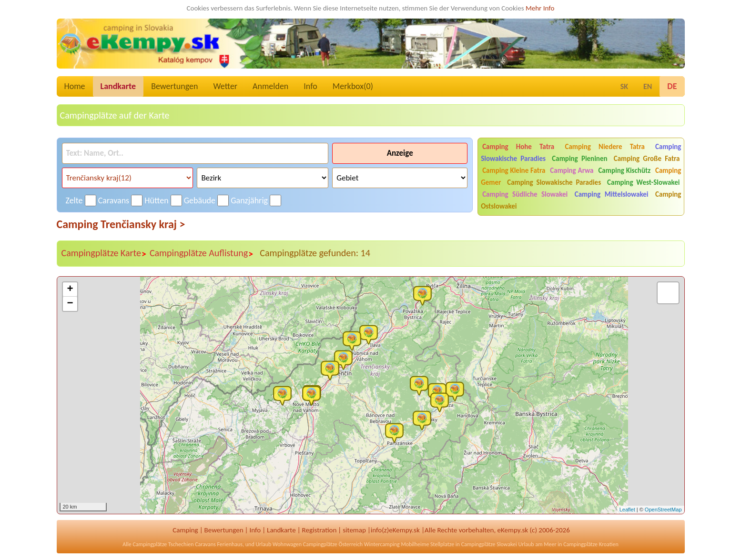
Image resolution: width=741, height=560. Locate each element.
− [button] (70, 304)
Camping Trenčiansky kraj (121, 224)
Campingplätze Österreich (333, 544)
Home (75, 86)
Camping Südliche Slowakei (525, 194)
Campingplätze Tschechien (163, 544)
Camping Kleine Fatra (514, 170)
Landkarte (118, 86)
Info (310, 86)
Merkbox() (353, 86)
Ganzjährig (249, 200)
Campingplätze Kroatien (591, 544)
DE (672, 86)
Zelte (74, 200)
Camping (185, 530)
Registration (320, 530)
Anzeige (400, 153)
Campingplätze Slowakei (489, 544)
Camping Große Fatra (647, 159)
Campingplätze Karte (104, 253)
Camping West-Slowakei (643, 182)
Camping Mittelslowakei (612, 194)
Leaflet (627, 510)
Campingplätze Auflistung (202, 253)
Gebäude (200, 200)
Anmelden (270, 86)
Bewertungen (174, 86)
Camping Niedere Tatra (604, 147)
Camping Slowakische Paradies (554, 182)
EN (648, 86)
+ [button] (70, 290)
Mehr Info (540, 8)
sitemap (354, 530)
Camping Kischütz (624, 170)
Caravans (114, 200)
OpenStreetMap (663, 510)
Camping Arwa (572, 170)
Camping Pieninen (579, 159)
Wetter (225, 86)
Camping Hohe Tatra (518, 147)
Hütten (156, 200)
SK (624, 86)
